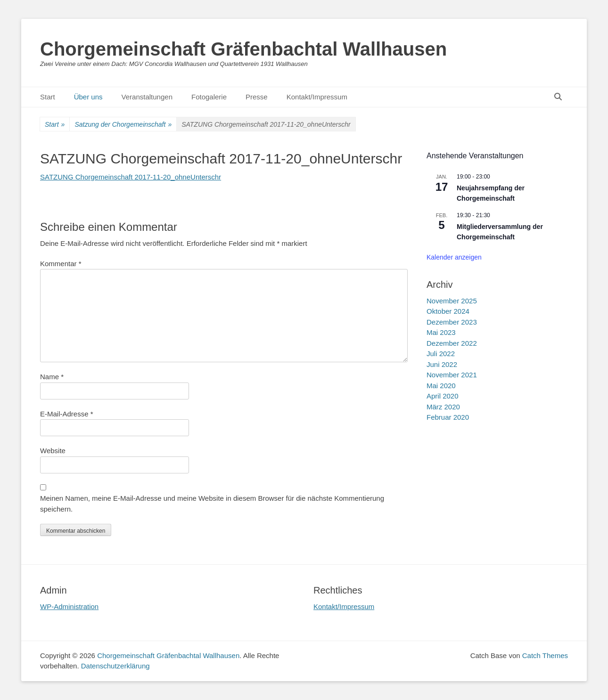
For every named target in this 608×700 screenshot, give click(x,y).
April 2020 (443, 396)
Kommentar (61, 264)
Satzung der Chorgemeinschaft (123, 125)
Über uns (88, 97)
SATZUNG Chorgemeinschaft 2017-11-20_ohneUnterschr (131, 177)
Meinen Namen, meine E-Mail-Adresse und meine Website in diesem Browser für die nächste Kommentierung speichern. (212, 504)
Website (53, 451)
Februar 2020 (448, 417)
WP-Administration (69, 606)
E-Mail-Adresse (67, 414)
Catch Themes (545, 655)
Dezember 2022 (452, 343)
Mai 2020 (441, 386)
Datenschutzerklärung (115, 666)
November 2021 (452, 375)
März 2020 (443, 407)
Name (52, 377)
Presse (257, 97)
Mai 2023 (441, 332)
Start (48, 97)
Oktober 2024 (448, 311)
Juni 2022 (442, 364)
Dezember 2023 (452, 322)
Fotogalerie (209, 97)
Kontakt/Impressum (317, 97)
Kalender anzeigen (454, 257)
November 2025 (452, 301)
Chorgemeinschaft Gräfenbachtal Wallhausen (243, 49)
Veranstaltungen (147, 97)
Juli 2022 (441, 354)
